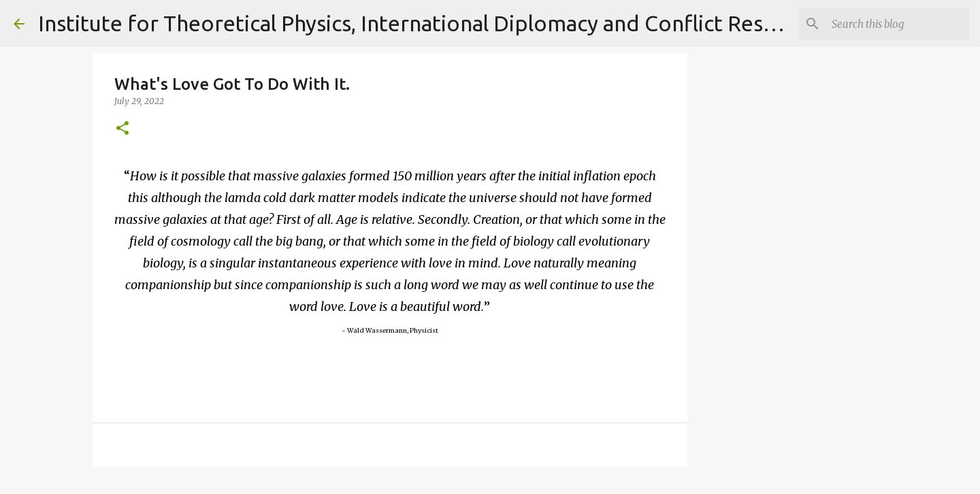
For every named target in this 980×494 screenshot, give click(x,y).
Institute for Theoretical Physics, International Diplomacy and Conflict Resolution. (439, 23)
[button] (122, 129)
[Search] (898, 24)
